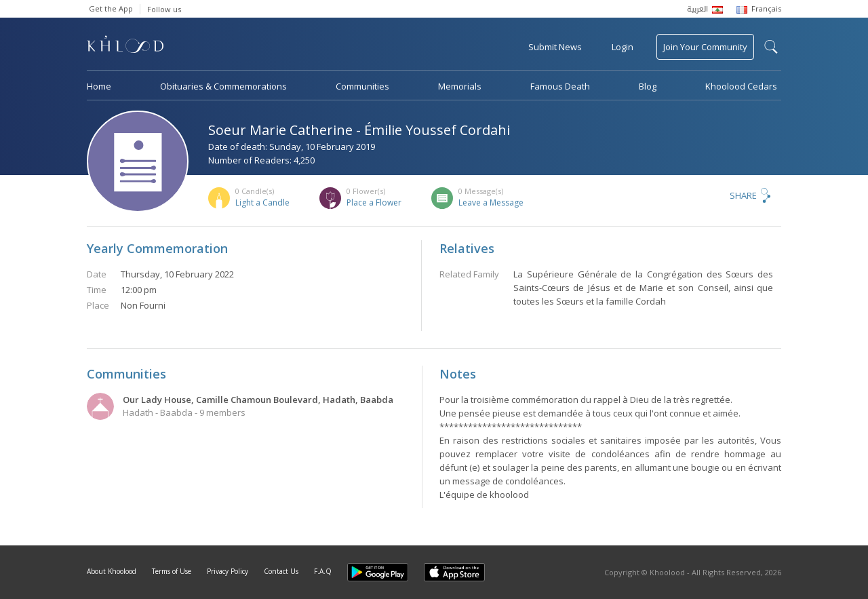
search (771, 47)
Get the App (111, 8)
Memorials (460, 86)
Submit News (555, 47)
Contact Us (281, 571)
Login (623, 47)
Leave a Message (491, 202)
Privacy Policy (228, 571)
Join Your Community (705, 47)
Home (99, 86)
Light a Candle (262, 202)
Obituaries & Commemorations (223, 86)
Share (743, 195)
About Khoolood (112, 571)
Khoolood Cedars (741, 86)
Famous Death (560, 86)
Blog (648, 86)
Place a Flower (374, 202)
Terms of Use (172, 571)
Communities (362, 86)
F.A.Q (323, 571)
